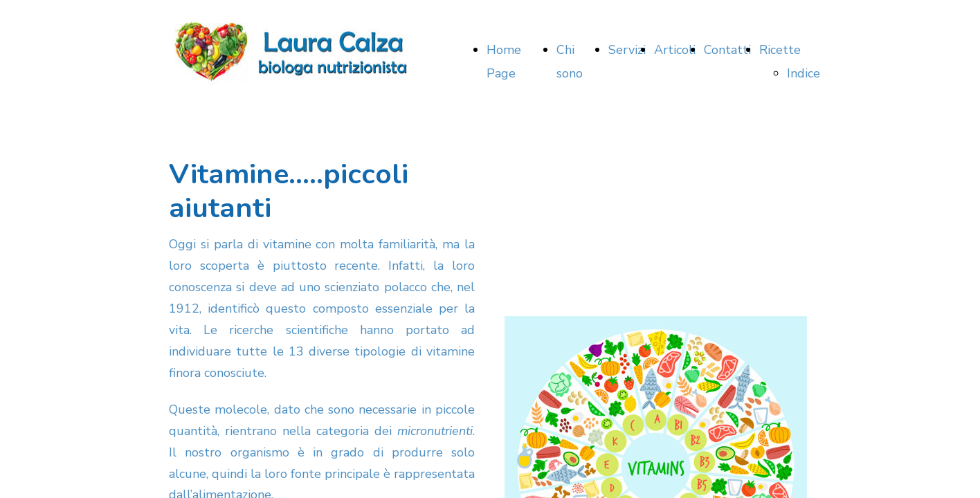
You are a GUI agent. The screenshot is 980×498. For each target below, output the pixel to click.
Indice (804, 73)
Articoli (675, 50)
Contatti (727, 50)
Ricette (780, 50)
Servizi (627, 50)
